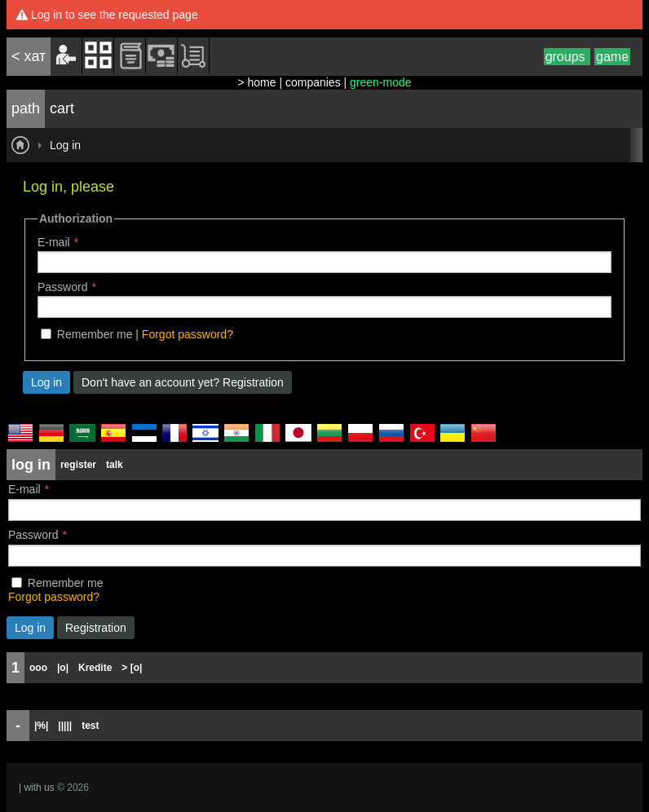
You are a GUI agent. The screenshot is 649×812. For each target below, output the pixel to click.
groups (567, 57)
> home (256, 82)
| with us (37, 788)
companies (313, 82)
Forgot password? (188, 334)
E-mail (54, 242)
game (612, 57)
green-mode (381, 82)
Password (62, 287)
